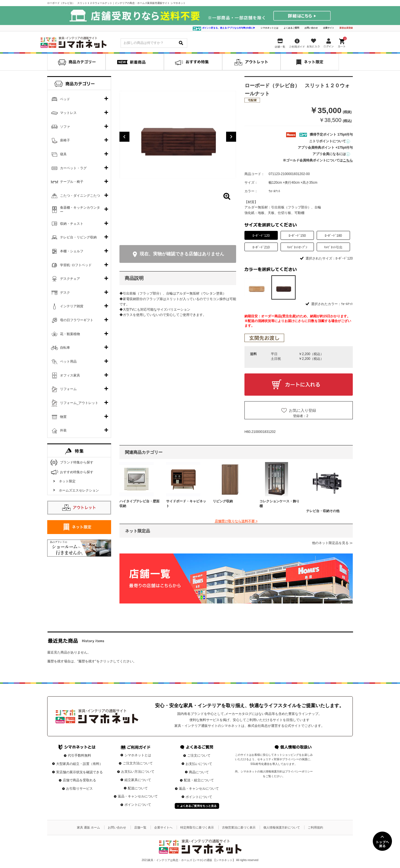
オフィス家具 (70, 375)
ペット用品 (68, 361)
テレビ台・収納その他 (323, 511)
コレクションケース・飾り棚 (279, 504)
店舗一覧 (140, 827)
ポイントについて (138, 805)
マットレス (68, 113)
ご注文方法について (138, 763)
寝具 (63, 154)
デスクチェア (70, 279)
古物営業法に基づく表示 (239, 827)
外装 (63, 430)
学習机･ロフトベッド (76, 265)
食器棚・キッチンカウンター (80, 210)
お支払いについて (199, 764)
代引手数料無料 (79, 755)
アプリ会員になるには (331, 154)
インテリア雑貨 (72, 306)
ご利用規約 (315, 827)
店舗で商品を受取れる (79, 780)
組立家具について (138, 780)
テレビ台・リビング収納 (78, 237)
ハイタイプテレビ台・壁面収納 (139, 504)
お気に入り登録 (302, 410)
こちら (348, 160)
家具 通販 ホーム (88, 827)
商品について (199, 772)
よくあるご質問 (291, 28)
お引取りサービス (79, 789)
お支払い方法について (138, 772)
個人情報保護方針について (282, 827)
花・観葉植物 (70, 334)
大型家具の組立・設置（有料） (79, 764)
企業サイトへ (163, 827)
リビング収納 (223, 501)
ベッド (65, 99)
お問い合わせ (311, 28)
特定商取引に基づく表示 (197, 827)
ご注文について (199, 755)
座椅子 (65, 140)
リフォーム (68, 389)
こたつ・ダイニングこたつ (80, 196)
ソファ (65, 127)
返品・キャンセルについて (138, 796)
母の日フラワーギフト (77, 320)
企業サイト (329, 28)
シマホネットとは (269, 28)
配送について (138, 788)
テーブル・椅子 (72, 182)
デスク (65, 293)
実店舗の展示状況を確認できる (79, 772)
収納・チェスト (72, 224)
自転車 (65, 348)
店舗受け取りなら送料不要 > (236, 521)
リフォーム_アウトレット (79, 403)
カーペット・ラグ (73, 168)
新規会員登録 (346, 28)
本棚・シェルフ (72, 251)
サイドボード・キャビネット (186, 504)
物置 (63, 417)
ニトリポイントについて (330, 141)
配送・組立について (199, 780)
